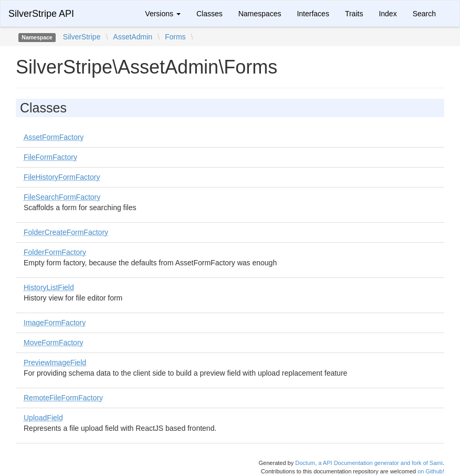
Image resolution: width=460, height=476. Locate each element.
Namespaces (260, 14)
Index (388, 14)
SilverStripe (82, 37)
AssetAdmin (133, 37)
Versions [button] (163, 14)
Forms (175, 37)
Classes (210, 14)
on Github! (431, 471)
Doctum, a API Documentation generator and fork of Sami (369, 463)
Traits (354, 14)
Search (424, 14)
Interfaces (313, 14)
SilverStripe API (41, 14)
